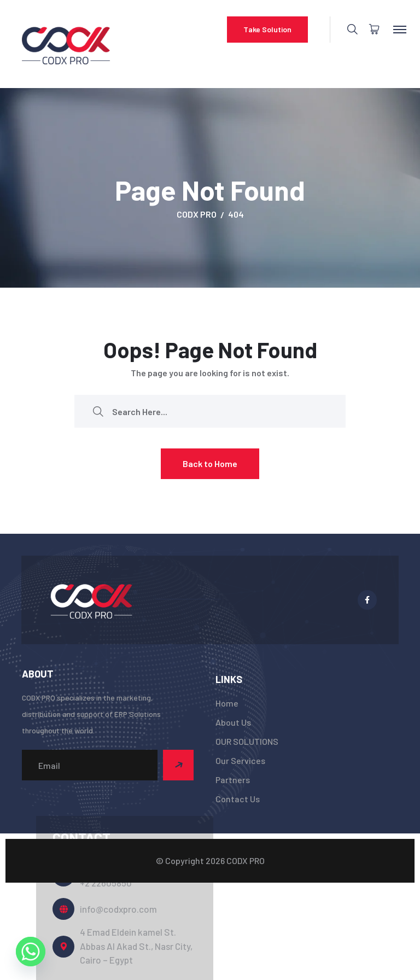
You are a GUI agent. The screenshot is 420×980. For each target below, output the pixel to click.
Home (227, 703)
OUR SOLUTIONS (247, 741)
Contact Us (238, 799)
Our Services (240, 760)
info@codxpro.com (118, 909)
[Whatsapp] (31, 952)
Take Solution (267, 29)
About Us (233, 722)
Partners (233, 780)
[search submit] (98, 412)
